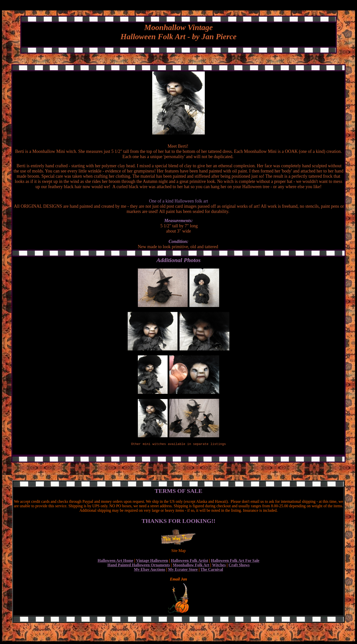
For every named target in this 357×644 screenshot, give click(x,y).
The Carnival (212, 570)
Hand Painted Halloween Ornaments (139, 566)
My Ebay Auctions (149, 570)
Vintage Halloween (152, 561)
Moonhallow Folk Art (191, 566)
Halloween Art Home (116, 561)
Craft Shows (239, 566)
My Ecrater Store (183, 570)
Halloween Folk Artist (189, 561)
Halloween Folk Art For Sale (235, 561)
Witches (219, 566)
